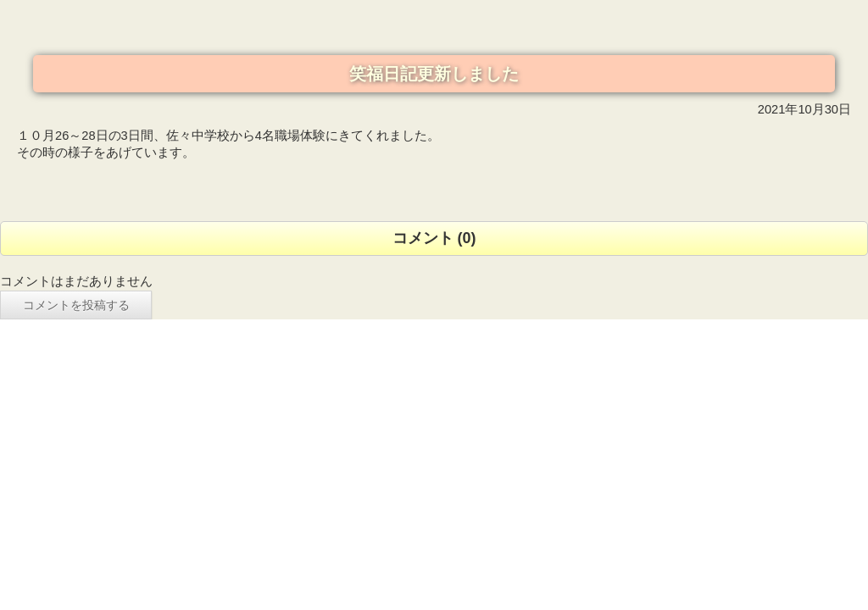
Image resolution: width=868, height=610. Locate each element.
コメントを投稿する (76, 305)
